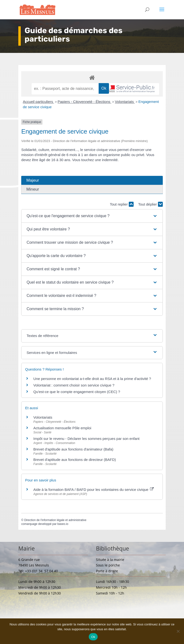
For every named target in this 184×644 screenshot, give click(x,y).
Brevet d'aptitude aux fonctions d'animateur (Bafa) (73, 449)
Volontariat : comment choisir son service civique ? (74, 385)
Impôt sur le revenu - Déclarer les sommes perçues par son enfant (86, 439)
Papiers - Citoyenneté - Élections (85, 102)
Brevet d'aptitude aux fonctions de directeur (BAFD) (75, 460)
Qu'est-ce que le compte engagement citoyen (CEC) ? (77, 392)
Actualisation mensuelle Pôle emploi (62, 428)
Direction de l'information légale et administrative (55, 520)
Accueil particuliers (38, 102)
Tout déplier (150, 204)
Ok (93, 637)
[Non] (178, 631)
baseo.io (63, 524)
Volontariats (125, 102)
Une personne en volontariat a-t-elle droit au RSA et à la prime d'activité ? (92, 379)
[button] (92, 216)
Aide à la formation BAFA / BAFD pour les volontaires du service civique (93, 490)
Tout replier (122, 204)
